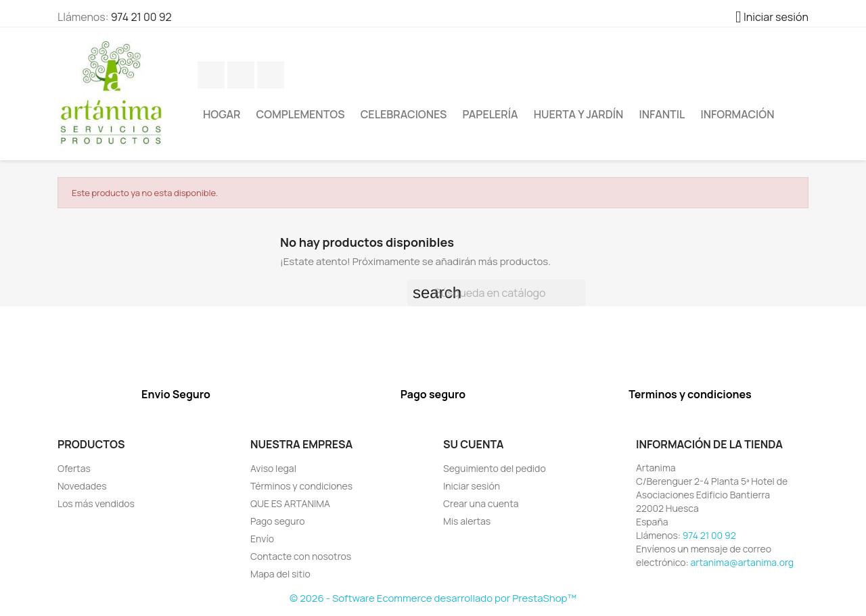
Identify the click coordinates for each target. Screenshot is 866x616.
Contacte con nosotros (301, 556)
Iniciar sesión (472, 486)
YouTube (271, 75)
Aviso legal (273, 468)
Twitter (241, 75)
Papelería (491, 114)
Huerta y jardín (579, 114)
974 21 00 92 (141, 17)
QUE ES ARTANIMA (290, 503)
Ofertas (74, 468)
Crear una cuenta (481, 503)
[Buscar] (497, 293)
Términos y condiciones (301, 486)
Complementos (301, 114)
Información (738, 114)
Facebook (211, 75)
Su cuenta (474, 444)
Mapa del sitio (280, 574)
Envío (262, 539)
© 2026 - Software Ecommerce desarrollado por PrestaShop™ (433, 598)
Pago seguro (278, 521)
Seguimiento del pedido (495, 468)
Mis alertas (467, 521)
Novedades (82, 486)
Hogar (222, 114)
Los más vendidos (96, 503)
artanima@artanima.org (742, 562)
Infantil (662, 114)
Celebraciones (404, 114)
